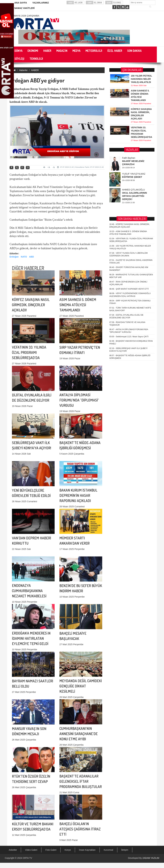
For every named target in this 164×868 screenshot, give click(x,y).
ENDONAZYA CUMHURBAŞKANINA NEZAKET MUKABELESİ (29, 547)
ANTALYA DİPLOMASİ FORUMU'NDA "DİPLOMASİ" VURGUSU (79, 357)
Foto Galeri (51, 850)
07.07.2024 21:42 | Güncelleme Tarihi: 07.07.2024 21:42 (80, 167)
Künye (68, 850)
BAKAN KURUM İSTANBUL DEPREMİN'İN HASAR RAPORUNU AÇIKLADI (78, 452)
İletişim (125, 850)
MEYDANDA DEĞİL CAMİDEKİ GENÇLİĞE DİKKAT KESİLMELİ (81, 643)
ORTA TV (27, 858)
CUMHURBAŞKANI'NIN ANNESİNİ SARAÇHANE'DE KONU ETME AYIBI (78, 690)
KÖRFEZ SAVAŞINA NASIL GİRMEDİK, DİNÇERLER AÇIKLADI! (31, 261)
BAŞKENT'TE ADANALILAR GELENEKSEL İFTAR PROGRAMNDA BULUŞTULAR (81, 738)
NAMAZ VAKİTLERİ (24, 8)
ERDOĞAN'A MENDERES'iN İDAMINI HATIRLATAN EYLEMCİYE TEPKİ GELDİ (31, 595)
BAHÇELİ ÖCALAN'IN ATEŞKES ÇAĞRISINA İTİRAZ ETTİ (80, 785)
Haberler (23, 70)
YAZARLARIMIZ (41, 3)
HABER (35, 70)
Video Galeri (31, 850)
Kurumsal (108, 850)
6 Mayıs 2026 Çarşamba (26, 16)
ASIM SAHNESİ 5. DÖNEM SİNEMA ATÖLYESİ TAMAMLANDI (78, 261)
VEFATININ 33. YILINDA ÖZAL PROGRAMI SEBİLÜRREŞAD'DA (29, 309)
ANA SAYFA (21, 3)
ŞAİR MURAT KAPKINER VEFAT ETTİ (129, 155)
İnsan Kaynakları (87, 850)
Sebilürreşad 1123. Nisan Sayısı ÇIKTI (129, 203)
